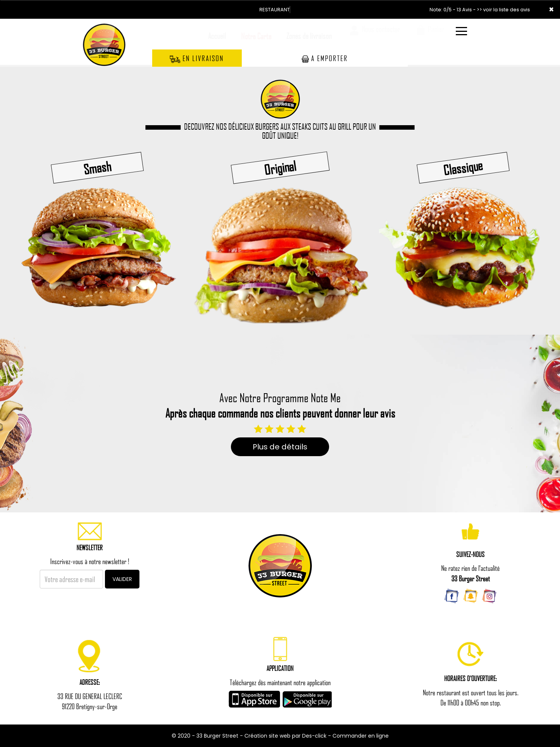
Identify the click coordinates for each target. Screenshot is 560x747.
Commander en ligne (361, 736)
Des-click (314, 736)
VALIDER (122, 579)
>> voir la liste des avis (503, 10)
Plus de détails (280, 447)
